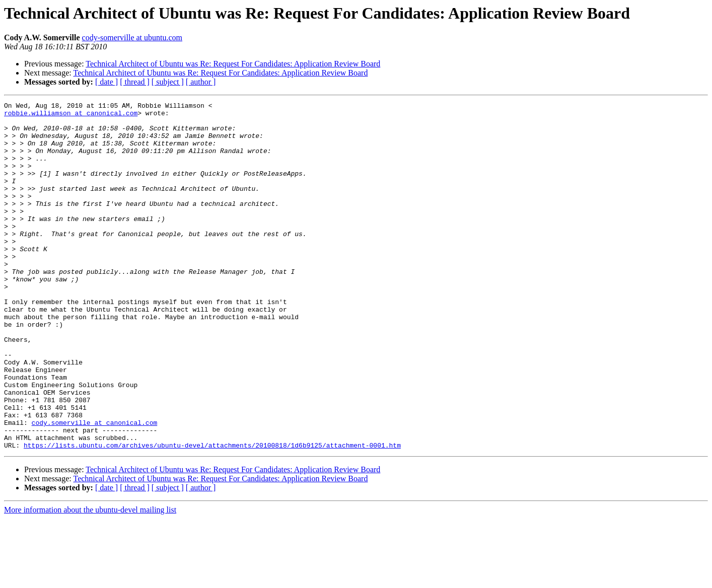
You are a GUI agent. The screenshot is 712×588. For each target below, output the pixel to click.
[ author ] (201, 82)
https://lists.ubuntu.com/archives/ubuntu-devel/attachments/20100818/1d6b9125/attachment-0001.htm (212, 514)
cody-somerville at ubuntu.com (132, 38)
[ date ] (106, 82)
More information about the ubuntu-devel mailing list (90, 579)
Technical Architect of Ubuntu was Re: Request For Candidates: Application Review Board (233, 64)
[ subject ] (168, 82)
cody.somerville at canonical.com (95, 487)
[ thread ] (135, 82)
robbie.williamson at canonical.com (71, 116)
